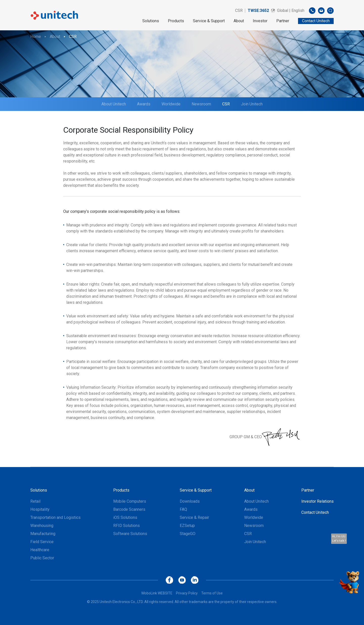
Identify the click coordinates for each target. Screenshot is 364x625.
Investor (260, 21)
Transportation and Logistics (55, 517)
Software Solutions (130, 534)
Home (36, 37)
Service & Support (209, 21)
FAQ (183, 509)
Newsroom (201, 104)
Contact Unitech (315, 512)
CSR (239, 10)
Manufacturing (43, 534)
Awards (144, 104)
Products (176, 21)
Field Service (42, 542)
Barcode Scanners (129, 509)
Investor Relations (317, 501)
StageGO (188, 534)
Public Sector (42, 558)
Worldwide (171, 104)
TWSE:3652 (258, 10)
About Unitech (114, 104)
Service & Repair (194, 517)
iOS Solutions (125, 517)
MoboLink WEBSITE (157, 593)
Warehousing (42, 526)
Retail (35, 501)
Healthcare (40, 550)
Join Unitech (252, 104)
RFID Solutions (127, 526)
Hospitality (40, 509)
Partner (283, 21)
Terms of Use (212, 593)
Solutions (151, 21)
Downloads (190, 501)
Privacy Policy (187, 593)
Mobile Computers (130, 501)
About (239, 21)
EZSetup (187, 526)
